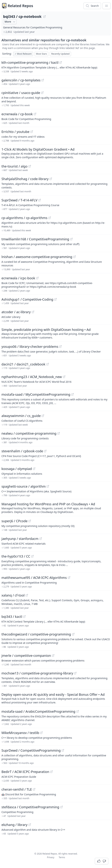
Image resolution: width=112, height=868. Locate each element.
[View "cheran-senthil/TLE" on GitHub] (34, 789)
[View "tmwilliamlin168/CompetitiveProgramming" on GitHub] (71, 239)
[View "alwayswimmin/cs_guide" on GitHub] (43, 416)
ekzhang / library (14, 825)
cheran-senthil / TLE (17, 789)
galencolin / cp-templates (21, 80)
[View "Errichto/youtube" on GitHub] (32, 132)
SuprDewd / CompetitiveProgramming (31, 750)
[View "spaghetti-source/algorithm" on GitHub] (48, 486)
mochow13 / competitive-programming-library (37, 673)
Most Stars (42, 54)
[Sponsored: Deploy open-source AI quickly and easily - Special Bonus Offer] (56, 698)
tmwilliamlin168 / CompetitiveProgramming (35, 239)
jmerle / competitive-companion (26, 656)
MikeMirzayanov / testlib (20, 733)
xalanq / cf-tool (13, 595)
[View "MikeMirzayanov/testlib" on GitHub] (41, 733)
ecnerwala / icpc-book (18, 278)
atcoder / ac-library (16, 312)
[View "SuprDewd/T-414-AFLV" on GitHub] (40, 200)
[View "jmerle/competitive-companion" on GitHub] (53, 656)
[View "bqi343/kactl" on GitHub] (24, 617)
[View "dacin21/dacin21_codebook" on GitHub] (48, 364)
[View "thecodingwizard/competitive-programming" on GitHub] (73, 634)
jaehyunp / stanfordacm (20, 539)
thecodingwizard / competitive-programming (36, 634)
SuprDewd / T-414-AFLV (19, 200)
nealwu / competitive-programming (29, 433)
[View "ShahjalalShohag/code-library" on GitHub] (51, 179)
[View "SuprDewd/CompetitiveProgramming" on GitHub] (63, 750)
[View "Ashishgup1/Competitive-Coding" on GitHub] (55, 299)
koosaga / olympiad (17, 469)
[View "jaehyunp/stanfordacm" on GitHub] (41, 539)
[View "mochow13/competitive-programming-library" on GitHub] (75, 673)
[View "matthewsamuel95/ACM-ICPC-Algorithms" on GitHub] (69, 578)
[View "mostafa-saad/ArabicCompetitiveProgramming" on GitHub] (78, 711)
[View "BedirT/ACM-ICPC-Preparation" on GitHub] (51, 772)
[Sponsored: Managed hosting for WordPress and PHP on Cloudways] (56, 508)
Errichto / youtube (15, 132)
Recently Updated (60, 54)
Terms (62, 857)
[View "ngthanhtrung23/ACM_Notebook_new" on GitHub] (64, 377)
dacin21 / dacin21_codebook (23, 364)
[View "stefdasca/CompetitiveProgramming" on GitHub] (61, 807)
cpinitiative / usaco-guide (21, 93)
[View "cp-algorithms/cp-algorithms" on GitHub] (50, 218)
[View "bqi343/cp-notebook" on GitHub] (44, 17)
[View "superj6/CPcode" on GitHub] (30, 521)
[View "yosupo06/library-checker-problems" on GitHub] (60, 347)
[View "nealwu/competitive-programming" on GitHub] (59, 433)
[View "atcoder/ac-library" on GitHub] (33, 312)
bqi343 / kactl (12, 617)
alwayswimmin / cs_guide (21, 416)
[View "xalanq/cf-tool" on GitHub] (27, 595)
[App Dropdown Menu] (107, 6)
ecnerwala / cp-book (17, 114)
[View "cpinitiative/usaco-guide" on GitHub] (42, 93)
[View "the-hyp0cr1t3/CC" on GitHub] (32, 556)
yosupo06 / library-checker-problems (30, 347)
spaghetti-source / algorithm (24, 486)
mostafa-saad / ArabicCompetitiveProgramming (38, 711)
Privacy (51, 857)
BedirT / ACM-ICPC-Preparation (25, 772)
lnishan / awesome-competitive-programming (37, 257)
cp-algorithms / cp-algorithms (24, 218)
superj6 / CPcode (14, 521)
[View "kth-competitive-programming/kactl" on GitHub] (61, 62)
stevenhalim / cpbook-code (22, 451)
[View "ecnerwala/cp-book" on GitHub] (35, 114)
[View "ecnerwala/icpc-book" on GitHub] (37, 278)
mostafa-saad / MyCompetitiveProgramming (36, 394)
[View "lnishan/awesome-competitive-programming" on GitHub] (74, 257)
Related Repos (20, 6)
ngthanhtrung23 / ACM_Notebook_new (32, 377)
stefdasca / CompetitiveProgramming (30, 807)
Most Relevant (23, 54)
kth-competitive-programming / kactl (30, 62)
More (10, 22)
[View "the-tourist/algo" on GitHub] (30, 166)
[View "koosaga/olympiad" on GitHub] (34, 469)
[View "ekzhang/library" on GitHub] (30, 825)
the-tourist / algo (14, 166)
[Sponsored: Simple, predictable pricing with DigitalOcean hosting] (56, 333)
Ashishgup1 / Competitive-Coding (27, 299)
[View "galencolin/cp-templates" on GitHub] (43, 80)
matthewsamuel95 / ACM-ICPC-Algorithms (34, 578)
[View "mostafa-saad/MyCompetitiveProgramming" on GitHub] (72, 394)
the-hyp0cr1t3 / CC (16, 556)
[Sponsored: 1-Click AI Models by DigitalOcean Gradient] (56, 153)
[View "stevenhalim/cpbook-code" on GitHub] (45, 451)
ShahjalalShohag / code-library (25, 179)
